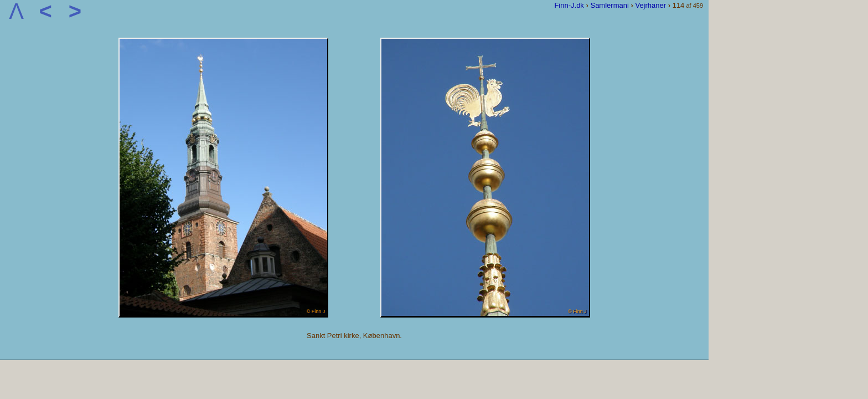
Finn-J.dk (569, 5)
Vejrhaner (650, 5)
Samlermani (609, 5)
